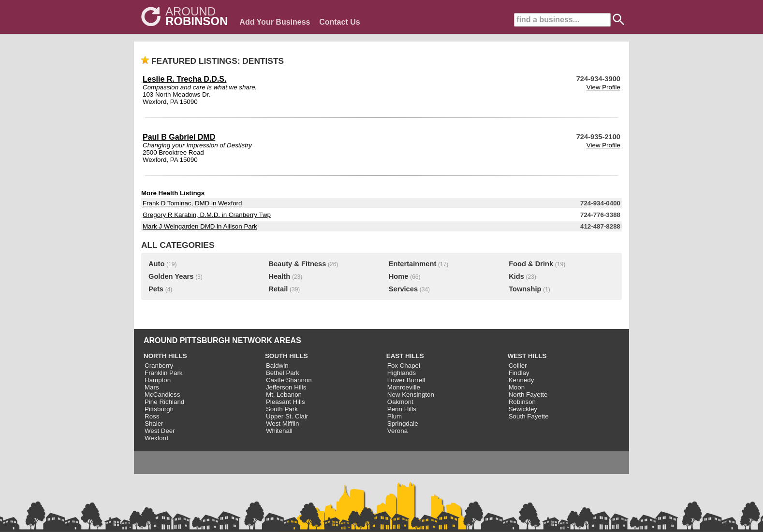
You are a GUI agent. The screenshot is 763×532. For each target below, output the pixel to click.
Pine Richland (164, 402)
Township (525, 289)
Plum (395, 416)
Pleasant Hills (286, 402)
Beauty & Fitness (297, 264)
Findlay (519, 373)
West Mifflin (282, 424)
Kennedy (521, 380)
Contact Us (339, 22)
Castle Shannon (289, 380)
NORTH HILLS (165, 356)
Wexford (156, 438)
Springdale (403, 424)
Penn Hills (402, 409)
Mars (152, 387)
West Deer (160, 431)
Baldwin (277, 366)
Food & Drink (531, 264)
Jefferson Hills (286, 387)
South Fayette (529, 416)
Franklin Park (164, 373)
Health (279, 276)
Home (399, 276)
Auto (156, 264)
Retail (278, 289)
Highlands (402, 373)
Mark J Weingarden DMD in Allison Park (200, 226)
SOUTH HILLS (286, 356)
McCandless (162, 395)
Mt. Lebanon (284, 395)
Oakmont (400, 402)
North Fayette (528, 395)
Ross (152, 416)
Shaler (154, 424)
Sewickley (523, 409)
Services (403, 289)
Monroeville (404, 387)
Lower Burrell (406, 380)
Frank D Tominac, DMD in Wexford (192, 203)
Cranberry (159, 366)
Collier (518, 366)
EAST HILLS (405, 356)
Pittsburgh (159, 409)
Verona (397, 431)
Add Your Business (275, 22)
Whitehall (279, 431)
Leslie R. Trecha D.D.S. (184, 79)
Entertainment (413, 264)
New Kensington (411, 395)
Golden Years (171, 276)
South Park (282, 409)
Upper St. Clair (287, 416)
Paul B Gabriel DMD (179, 137)
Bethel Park (283, 373)
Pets (156, 289)
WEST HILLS (527, 356)
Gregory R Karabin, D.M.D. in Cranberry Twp (207, 215)
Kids (516, 276)
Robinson (522, 402)
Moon (517, 387)
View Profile (603, 87)
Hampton (158, 380)
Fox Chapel (404, 366)
